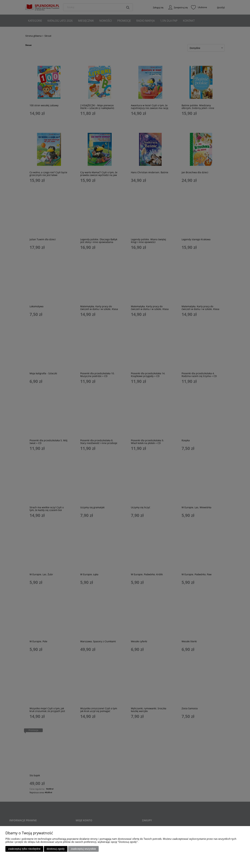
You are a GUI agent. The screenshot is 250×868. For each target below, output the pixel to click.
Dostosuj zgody (56, 849)
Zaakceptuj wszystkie (83, 849)
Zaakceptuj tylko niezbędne (24, 849)
